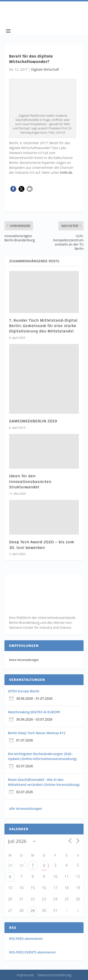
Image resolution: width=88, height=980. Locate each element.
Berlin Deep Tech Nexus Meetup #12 (37, 733)
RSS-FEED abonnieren (26, 939)
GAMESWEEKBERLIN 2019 (33, 421)
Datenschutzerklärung (54, 975)
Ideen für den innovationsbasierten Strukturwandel (30, 482)
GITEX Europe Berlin (24, 691)
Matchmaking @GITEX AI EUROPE (34, 712)
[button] (13, 189)
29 (10, 865)
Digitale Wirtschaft (45, 69)
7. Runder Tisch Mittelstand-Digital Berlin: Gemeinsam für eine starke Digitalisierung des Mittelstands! (43, 326)
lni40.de (66, 172)
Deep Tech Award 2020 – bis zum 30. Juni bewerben (42, 545)
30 (21, 865)
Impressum (25, 975)
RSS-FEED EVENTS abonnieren (33, 952)
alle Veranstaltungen (26, 808)
